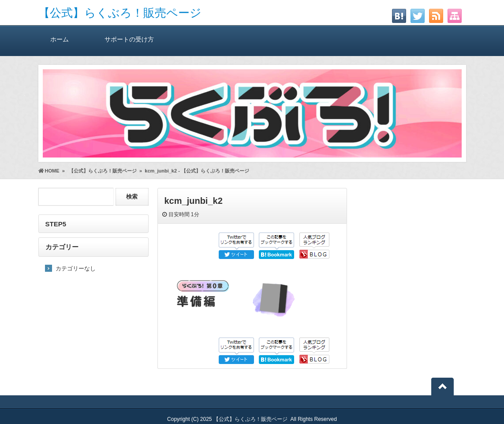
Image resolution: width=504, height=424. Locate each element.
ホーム (60, 39)
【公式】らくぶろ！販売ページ (120, 13)
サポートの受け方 (129, 39)
